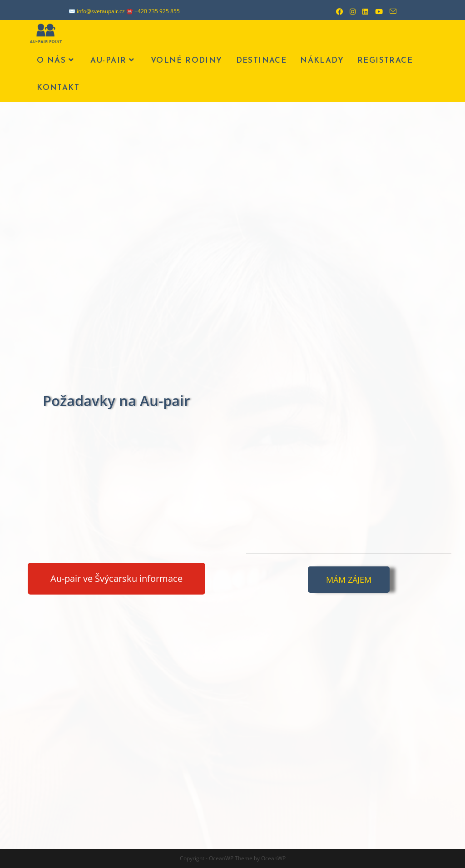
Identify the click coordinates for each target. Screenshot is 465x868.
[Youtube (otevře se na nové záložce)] (376, 11)
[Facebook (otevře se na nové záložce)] (336, 11)
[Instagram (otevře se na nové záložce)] (349, 11)
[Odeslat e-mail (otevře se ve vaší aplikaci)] (390, 11)
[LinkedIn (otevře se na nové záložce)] (362, 11)
